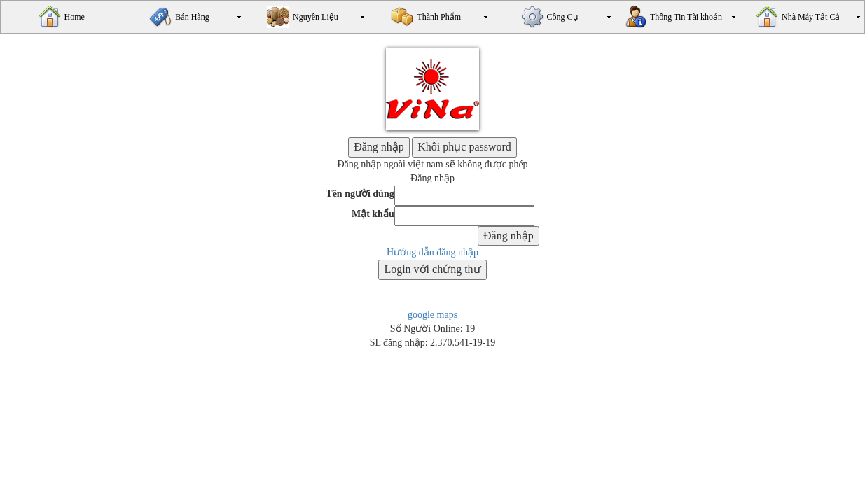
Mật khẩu (373, 214)
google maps (432, 315)
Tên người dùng (360, 194)
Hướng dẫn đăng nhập (432, 252)
